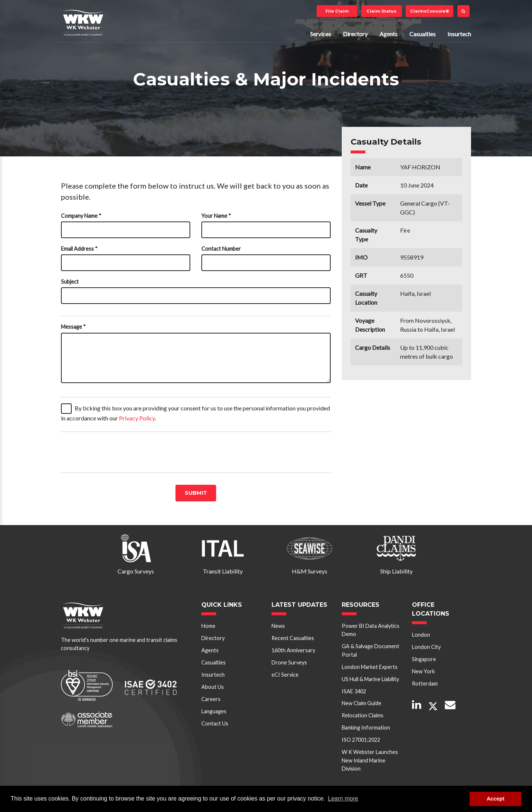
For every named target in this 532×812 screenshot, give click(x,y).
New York (423, 671)
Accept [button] (495, 799)
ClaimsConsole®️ (430, 11)
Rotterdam (425, 684)
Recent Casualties (293, 638)
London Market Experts (370, 667)
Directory (355, 34)
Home (208, 626)
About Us (213, 687)
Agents (388, 34)
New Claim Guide (362, 703)
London (421, 635)
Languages (214, 711)
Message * (73, 327)
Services (320, 34)
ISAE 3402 (354, 691)
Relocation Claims (363, 715)
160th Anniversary (293, 650)
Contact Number (221, 249)
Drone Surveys (289, 662)
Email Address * (79, 249)
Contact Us (215, 723)
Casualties (422, 34)
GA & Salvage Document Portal (371, 650)
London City (426, 647)
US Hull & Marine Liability (370, 679)
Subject (70, 282)
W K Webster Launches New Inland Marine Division (370, 760)
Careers (211, 699)
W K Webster (83, 23)
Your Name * (216, 216)
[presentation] (117, 452)
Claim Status (381, 11)
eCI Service (285, 675)
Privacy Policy (137, 418)
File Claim (337, 11)
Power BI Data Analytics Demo (371, 630)
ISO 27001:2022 (361, 740)
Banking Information (366, 728)
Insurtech (459, 34)
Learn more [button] (343, 799)
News (278, 626)
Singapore (424, 659)
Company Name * (81, 216)
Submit (196, 493)
